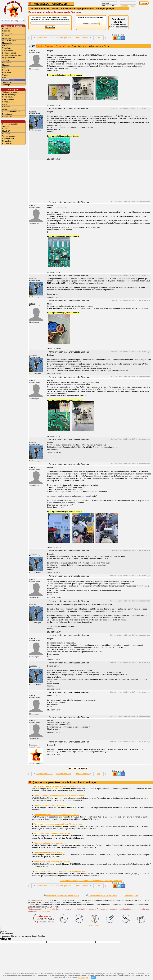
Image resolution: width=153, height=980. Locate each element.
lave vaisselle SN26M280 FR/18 (53, 834)
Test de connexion (10, 136)
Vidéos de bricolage (10, 92)
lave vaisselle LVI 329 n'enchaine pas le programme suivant (61, 871)
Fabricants (89, 9)
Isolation (6, 46)
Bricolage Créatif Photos (12, 55)
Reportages (7, 114)
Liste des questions (64, 38)
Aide (133, 6)
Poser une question (10, 124)
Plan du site (7, 117)
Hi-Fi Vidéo (7, 72)
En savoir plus (83, 978)
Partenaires (7, 143)
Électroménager (9, 80)
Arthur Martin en (49, 852)
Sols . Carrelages (9, 41)
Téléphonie (7, 82)
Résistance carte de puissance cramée (59, 796)
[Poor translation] (7, 939)
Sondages (101, 9)
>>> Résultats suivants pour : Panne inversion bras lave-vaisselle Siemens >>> (91, 881)
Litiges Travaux (8, 58)
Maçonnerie (7, 43)
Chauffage (6, 48)
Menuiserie (7, 38)
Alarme (5, 68)
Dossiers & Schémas (40, 9)
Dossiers (6, 104)
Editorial (6, 129)
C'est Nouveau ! (9, 99)
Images (111, 9)
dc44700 (32, 50)
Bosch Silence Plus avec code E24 (56, 815)
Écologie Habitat (9, 53)
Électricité (6, 31)
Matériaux (6, 65)
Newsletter (7, 141)
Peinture (6, 36)
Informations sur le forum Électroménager (61, 896)
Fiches (55, 9)
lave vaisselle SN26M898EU (52, 862)
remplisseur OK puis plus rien (58, 824)
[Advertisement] (98, 181)
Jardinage (6, 85)
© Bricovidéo (94, 925)
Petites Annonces (9, 102)
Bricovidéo (33, 745)
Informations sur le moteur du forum (102, 896)
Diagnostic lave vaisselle (50, 805)
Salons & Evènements (11, 112)
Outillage (6, 75)
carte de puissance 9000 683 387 (60, 786)
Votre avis (6, 126)
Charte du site (8, 138)
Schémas (6, 107)
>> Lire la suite (44, 911)
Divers (5, 77)
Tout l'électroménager (71, 9)
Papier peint (7, 33)
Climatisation (7, 50)
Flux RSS (6, 131)
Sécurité (6, 70)
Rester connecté (108, 6)
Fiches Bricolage (9, 94)
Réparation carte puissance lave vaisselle (50, 843)
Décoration (7, 63)
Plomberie (6, 28)
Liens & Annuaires (10, 109)
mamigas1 (33, 112)
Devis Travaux (8, 97)
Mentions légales (131, 896)
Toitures (5, 60)
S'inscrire (124, 6)
